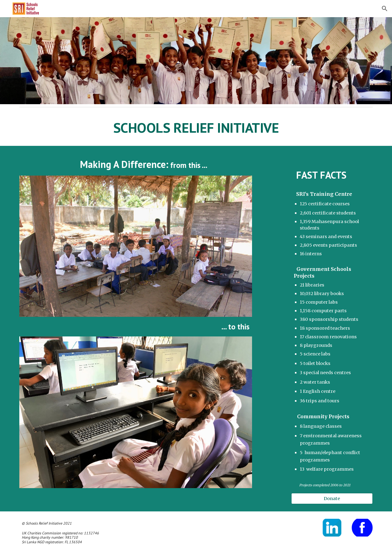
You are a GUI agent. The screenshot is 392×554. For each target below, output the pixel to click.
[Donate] (332, 498)
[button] (385, 9)
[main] (196, 128)
